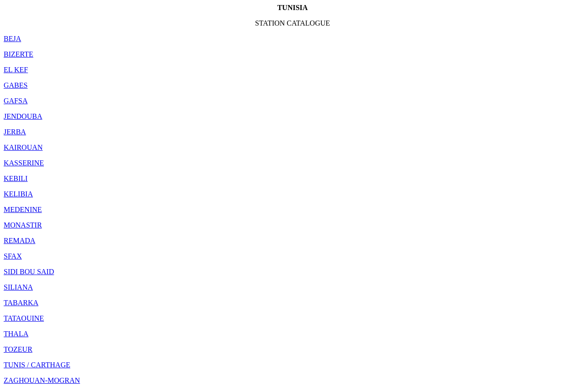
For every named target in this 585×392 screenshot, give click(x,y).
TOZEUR (18, 349)
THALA (16, 334)
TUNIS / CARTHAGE (37, 365)
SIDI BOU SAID (29, 272)
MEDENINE (23, 209)
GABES (16, 85)
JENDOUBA (23, 116)
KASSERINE (24, 163)
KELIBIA (18, 194)
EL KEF (16, 70)
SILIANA (18, 287)
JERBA (15, 132)
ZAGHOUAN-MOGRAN (42, 380)
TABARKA (21, 303)
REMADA (19, 241)
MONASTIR (23, 225)
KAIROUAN (23, 147)
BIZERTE (19, 54)
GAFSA (16, 101)
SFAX (13, 256)
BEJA (12, 39)
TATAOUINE (24, 318)
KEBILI (16, 178)
